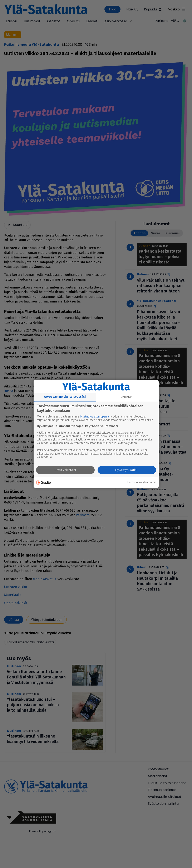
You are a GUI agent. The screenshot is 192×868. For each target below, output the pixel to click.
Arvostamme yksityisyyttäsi (65, 397)
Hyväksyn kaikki (127, 470)
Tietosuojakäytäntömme (142, 482)
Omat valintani (65, 470)
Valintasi (127, 397)
